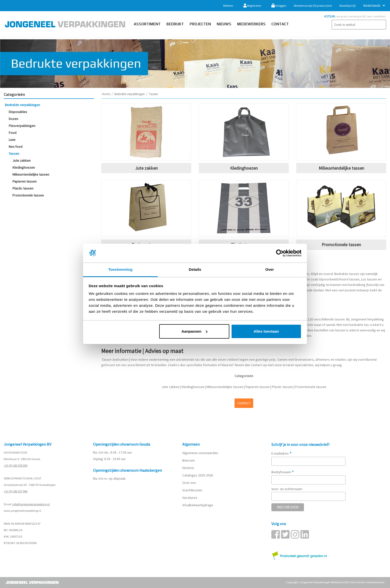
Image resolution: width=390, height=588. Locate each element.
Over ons (189, 483)
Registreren (252, 6)
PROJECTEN (200, 24)
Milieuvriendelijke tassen (31, 174)
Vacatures (190, 498)
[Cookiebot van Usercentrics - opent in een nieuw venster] (280, 253)
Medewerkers (251, 24)
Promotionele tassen (28, 195)
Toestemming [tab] (120, 269)
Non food (16, 147)
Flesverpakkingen (22, 126)
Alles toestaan (266, 331)
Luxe (12, 140)
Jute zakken (22, 160)
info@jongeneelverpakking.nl (31, 504)
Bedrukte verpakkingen (23, 105)
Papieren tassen (24, 181)
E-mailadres (282, 453)
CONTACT (244, 403)
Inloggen (279, 6)
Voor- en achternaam (287, 489)
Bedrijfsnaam (283, 472)
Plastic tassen (23, 188)
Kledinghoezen (24, 167)
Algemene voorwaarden (200, 453)
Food (13, 133)
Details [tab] (195, 269)
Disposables (18, 112)
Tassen (14, 154)
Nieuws (224, 24)
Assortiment (147, 24)
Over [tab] (270, 269)
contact (280, 24)
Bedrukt (175, 24)
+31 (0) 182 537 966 (16, 491)
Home (106, 94)
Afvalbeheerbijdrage (198, 505)
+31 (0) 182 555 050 (16, 465)
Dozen (13, 119)
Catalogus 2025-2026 (198, 475)
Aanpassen (195, 331)
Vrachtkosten (192, 490)
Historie (188, 468)
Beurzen (189, 460)
